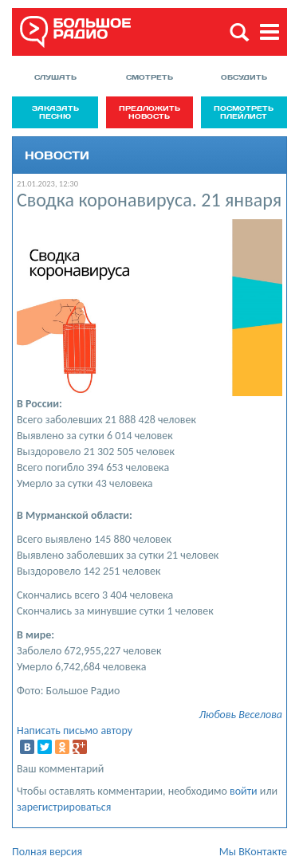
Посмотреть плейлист (244, 112)
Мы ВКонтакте (253, 852)
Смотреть (149, 77)
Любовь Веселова (240, 715)
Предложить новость (149, 112)
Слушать (55, 77)
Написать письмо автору (75, 731)
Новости (57, 155)
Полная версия (47, 852)
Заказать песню (55, 112)
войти (244, 791)
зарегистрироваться (64, 807)
